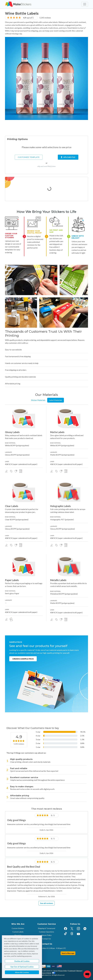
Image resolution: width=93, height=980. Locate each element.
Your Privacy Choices (47, 973)
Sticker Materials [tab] (38, 400)
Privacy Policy (63, 971)
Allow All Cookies (22, 972)
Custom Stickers (18, 928)
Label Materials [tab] (56, 400)
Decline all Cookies (22, 961)
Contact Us (46, 939)
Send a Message (68, 953)
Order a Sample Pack (23, 659)
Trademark (72, 971)
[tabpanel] (46, 514)
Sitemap (79, 971)
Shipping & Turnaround (46, 928)
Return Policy (46, 935)
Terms (55, 971)
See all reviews (47, 903)
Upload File (68, 157)
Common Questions (46, 932)
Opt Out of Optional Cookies (22, 967)
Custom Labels (18, 932)
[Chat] (87, 974)
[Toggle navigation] (85, 4)
